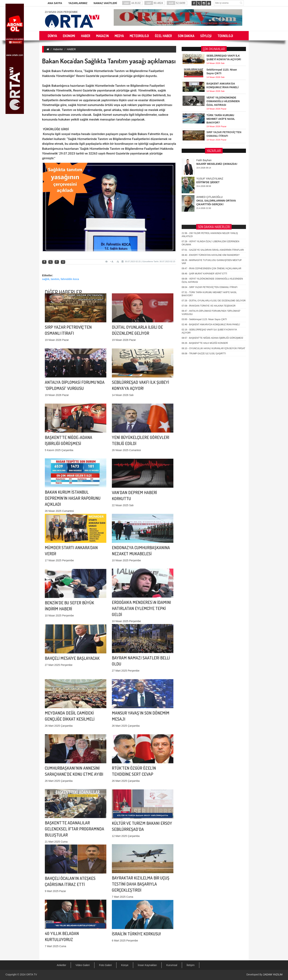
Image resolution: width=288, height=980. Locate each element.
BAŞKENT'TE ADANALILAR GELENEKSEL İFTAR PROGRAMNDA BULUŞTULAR (74, 798)
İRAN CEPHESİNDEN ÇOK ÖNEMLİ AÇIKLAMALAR (211, 193)
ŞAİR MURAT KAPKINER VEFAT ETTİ (204, 198)
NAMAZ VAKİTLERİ (105, 3)
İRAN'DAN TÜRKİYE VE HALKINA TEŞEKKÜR (209, 230)
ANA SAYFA (55, 3)
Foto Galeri (105, 965)
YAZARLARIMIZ (78, 3)
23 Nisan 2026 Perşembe (61, 12)
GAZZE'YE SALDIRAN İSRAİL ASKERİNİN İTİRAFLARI (213, 174)
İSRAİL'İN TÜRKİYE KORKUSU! (136, 910)
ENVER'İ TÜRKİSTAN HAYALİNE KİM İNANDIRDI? (211, 180)
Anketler (61, 965)
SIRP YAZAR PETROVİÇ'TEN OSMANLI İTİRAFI (210, 212)
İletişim (191, 965)
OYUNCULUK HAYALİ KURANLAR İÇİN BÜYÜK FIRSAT (213, 273)
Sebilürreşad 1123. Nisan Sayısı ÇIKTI (204, 244)
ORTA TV (32, 974)
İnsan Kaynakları (147, 965)
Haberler (58, 49)
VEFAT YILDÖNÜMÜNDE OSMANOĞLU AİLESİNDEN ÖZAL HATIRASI (223, 101)
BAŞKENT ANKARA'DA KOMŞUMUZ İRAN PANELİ (211, 249)
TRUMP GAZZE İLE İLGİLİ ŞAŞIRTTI (204, 278)
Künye (125, 965)
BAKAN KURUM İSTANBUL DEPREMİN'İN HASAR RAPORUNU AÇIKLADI (73, 467)
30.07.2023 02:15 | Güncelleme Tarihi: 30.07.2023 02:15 (148, 261)
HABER (71, 49)
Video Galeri (83, 965)
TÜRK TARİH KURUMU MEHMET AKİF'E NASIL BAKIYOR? (221, 118)
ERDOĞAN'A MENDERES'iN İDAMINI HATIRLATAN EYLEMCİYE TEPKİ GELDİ (141, 577)
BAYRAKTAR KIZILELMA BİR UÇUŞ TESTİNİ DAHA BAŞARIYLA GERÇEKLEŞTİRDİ (141, 853)
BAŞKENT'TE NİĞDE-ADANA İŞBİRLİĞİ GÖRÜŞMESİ (212, 263)
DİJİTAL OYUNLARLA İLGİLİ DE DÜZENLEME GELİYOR (214, 225)
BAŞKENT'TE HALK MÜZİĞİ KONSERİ (205, 268)
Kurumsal (172, 965)
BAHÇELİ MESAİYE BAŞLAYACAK (72, 634)
